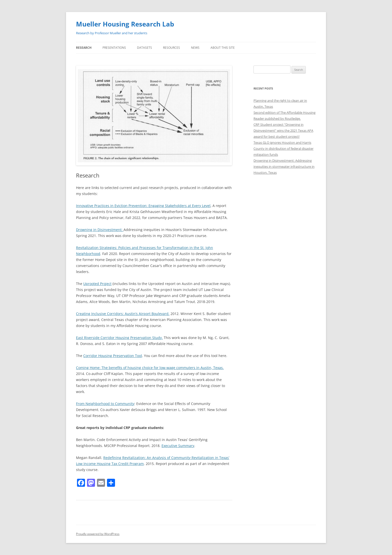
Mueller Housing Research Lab (125, 24)
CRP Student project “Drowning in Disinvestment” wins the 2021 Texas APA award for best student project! (283, 130)
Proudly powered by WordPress (98, 534)
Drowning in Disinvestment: (100, 230)
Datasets (144, 48)
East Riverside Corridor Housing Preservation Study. (119, 338)
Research (84, 48)
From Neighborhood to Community (105, 404)
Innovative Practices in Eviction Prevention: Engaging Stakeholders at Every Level (143, 206)
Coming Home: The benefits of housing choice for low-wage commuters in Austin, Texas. (150, 368)
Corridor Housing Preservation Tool (113, 356)
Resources (171, 48)
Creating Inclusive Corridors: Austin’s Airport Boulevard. (123, 314)
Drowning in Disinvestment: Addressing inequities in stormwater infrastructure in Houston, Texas (284, 166)
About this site (223, 48)
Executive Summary (178, 446)
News (195, 48)
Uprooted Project (97, 284)
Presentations (114, 48)
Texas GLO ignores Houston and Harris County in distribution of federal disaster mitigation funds (283, 148)
